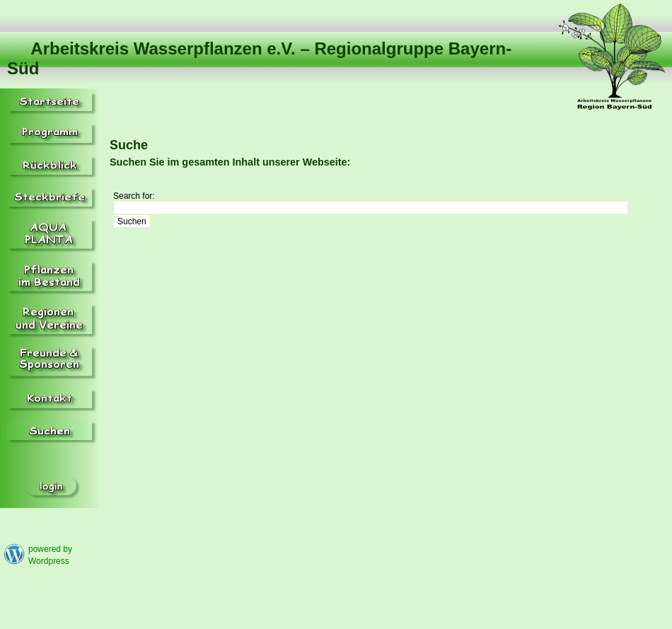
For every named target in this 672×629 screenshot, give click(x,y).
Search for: (134, 196)
